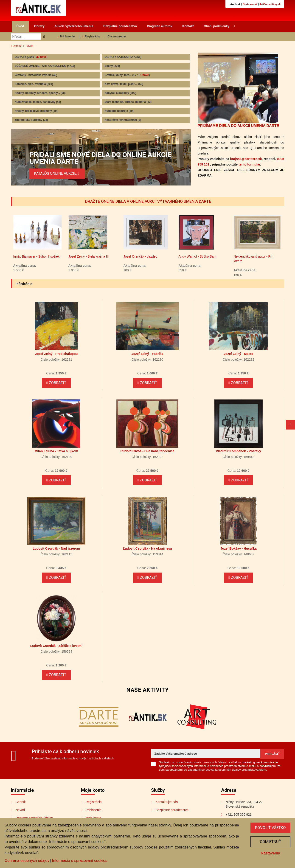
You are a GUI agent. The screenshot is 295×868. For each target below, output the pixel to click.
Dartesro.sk (250, 4)
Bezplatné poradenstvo (120, 26)
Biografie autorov (160, 26)
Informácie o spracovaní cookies (80, 861)
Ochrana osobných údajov (27, 861)
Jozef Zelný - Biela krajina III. (89, 256)
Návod (20, 810)
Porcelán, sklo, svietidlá (34, 84)
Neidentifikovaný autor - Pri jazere (253, 259)
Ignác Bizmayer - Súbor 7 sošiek (37, 256)
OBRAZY (31, 57)
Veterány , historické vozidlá (36, 75)
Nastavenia (270, 853)
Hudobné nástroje (119, 111)
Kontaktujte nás (167, 802)
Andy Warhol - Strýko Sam (197, 256)
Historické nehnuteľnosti (123, 120)
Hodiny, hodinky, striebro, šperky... (40, 93)
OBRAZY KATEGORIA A (123, 57)
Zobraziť (56, 383)
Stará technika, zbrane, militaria (128, 102)
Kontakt (188, 26)
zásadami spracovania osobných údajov (214, 770)
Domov (16, 46)
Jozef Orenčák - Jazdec (140, 256)
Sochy (112, 66)
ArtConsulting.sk (270, 4)
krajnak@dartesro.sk (246, 159)
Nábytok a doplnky (120, 93)
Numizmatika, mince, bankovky (38, 102)
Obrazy (39, 26)
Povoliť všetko (270, 828)
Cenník (21, 802)
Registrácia (91, 37)
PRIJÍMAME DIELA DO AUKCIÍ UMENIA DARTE (238, 126)
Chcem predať (117, 37)
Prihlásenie (66, 37)
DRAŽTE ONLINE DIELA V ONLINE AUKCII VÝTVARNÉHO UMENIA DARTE (148, 201)
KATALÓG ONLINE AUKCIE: (57, 173)
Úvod (20, 26)
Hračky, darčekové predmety (36, 111)
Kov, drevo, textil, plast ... (124, 84)
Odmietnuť (270, 842)
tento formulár (249, 164)
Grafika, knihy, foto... (127, 75)
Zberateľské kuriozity (31, 120)
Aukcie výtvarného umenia (74, 26)
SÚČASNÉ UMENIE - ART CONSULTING (45, 66)
